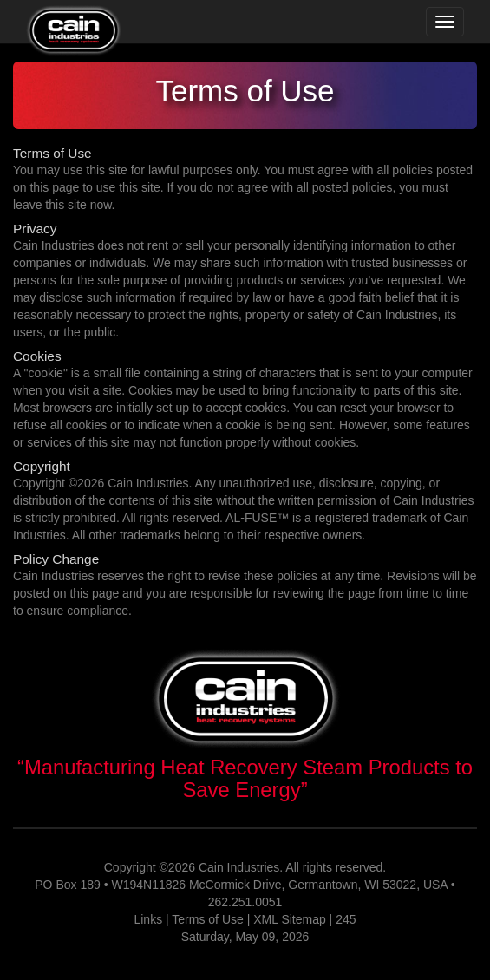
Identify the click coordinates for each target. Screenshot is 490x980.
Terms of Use (207, 919)
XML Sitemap (290, 919)
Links (148, 919)
